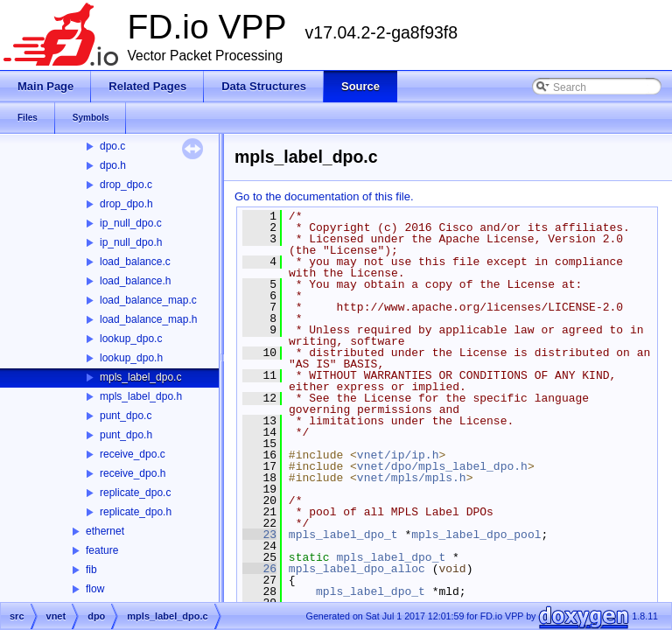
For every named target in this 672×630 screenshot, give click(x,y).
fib (91, 570)
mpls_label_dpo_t (343, 535)
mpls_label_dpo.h (141, 396)
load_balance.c (135, 262)
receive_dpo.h (133, 473)
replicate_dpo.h (136, 512)
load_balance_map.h (148, 319)
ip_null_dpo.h (131, 242)
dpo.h (113, 165)
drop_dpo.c (126, 185)
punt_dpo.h (126, 435)
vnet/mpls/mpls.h (412, 478)
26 (259, 569)
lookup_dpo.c (131, 339)
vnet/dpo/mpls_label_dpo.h (442, 466)
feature (102, 550)
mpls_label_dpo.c (140, 377)
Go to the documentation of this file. (324, 196)
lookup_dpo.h (131, 358)
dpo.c (112, 146)
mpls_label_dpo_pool (476, 535)
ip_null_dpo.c (131, 223)
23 (259, 535)
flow (95, 589)
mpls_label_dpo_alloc (357, 569)
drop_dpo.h (126, 204)
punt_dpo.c (126, 416)
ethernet (105, 531)
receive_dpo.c (133, 454)
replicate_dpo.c (135, 493)
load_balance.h (135, 281)
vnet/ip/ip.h (398, 455)
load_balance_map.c (148, 300)
